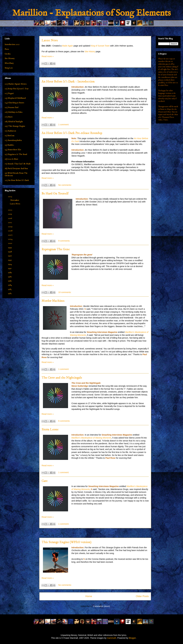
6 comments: (64, 421)
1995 (10, 260)
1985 (10, 281)
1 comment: (64, 125)
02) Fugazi (9, 93)
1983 (10, 289)
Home (89, 596)
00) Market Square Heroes (16, 84)
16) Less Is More (12, 159)
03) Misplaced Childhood (15, 98)
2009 (10, 227)
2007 (10, 235)
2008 (10, 231)
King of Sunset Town (100, 46)
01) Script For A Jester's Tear (17, 89)
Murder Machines (53, 301)
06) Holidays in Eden (14, 112)
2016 (10, 218)
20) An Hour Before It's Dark (17, 180)
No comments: (65, 185)
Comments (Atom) (102, 606)
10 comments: (65, 292)
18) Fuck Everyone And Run (16, 168)
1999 (10, 248)
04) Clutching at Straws (14, 103)
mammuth (112, 638)
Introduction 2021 (12, 44)
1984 (10, 285)
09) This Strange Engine (15, 126)
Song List (9, 68)
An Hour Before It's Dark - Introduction (68, 82)
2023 (10, 197)
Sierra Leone (50, 429)
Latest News (50, 40)
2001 (10, 243)
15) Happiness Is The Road (16, 154)
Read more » (48, 56)
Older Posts (142, 596)
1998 (10, 252)
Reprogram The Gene (56, 249)
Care (45, 481)
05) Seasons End (12, 107)
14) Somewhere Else (13, 150)
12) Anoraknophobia (13, 140)
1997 (10, 256)
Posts (7, 49)
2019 (10, 214)
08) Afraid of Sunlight (14, 122)
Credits (8, 54)
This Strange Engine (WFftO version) (67, 542)
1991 (10, 268)
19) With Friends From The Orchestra (16, 174)
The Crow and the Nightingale (62, 378)
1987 (10, 277)
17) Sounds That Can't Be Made (18, 164)
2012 (10, 222)
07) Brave (9, 117)
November (15, 200)
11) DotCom (10, 136)
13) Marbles (9, 145)
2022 (10, 210)
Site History (90, 51)
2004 (10, 239)
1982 (10, 293)
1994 (10, 264)
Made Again (68, 46)
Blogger (132, 638)
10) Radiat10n (10, 131)
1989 (10, 273)
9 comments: (64, 241)
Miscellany (9, 63)
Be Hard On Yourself (55, 193)
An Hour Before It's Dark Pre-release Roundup (72, 133)
